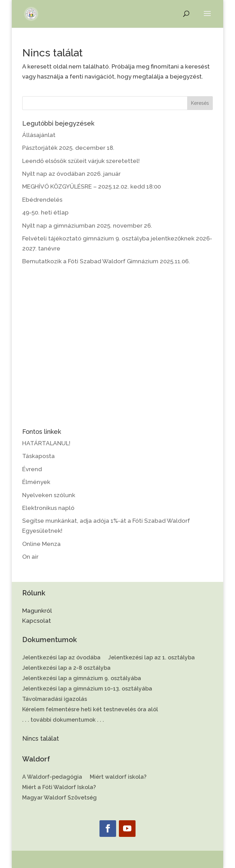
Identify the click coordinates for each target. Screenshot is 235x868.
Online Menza (41, 544)
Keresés (200, 103)
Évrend (32, 469)
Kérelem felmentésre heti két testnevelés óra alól (90, 710)
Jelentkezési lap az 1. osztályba (151, 658)
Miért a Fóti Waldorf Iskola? (59, 788)
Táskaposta (38, 456)
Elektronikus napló (48, 508)
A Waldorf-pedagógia (52, 777)
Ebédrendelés (42, 200)
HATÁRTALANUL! (46, 443)
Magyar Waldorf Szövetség (59, 798)
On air (30, 557)
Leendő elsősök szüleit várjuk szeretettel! (81, 161)
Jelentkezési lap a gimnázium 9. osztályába (82, 679)
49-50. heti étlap (45, 212)
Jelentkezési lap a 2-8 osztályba (66, 668)
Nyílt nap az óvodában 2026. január (71, 174)
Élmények (36, 482)
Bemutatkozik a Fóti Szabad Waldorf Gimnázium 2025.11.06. (106, 261)
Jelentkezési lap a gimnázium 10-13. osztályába (87, 689)
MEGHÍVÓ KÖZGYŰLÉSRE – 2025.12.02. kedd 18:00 (92, 186)
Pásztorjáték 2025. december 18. (68, 148)
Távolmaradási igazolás (55, 700)
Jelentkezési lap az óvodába (61, 658)
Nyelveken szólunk (49, 495)
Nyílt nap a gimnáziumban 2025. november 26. (87, 226)
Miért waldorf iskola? (118, 777)
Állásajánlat (39, 135)
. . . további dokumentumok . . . (63, 720)
